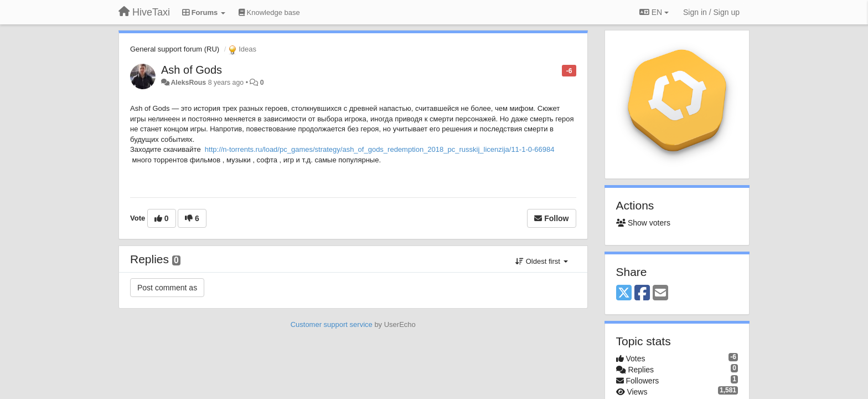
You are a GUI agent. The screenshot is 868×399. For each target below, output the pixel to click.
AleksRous (188, 83)
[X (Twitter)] (624, 293)
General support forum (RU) (175, 49)
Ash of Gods (192, 70)
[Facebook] (642, 293)
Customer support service (332, 324)
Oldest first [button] (541, 261)
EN (654, 12)
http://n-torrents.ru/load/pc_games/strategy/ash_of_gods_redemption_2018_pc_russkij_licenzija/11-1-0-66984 (380, 149)
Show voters (643, 223)
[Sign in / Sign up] (711, 12)
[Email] (660, 293)
